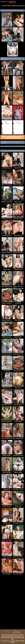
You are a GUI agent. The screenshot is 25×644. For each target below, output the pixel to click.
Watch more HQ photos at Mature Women (12, 137)
